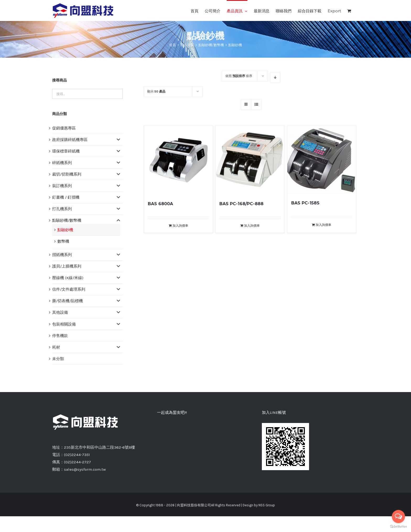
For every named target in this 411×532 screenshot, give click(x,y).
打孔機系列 (62, 209)
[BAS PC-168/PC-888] (250, 160)
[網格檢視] (256, 104)
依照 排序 (239, 76)
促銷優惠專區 (64, 128)
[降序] (275, 77)
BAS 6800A (160, 204)
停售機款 (60, 336)
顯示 (156, 91)
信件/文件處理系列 (69, 289)
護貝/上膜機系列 (67, 266)
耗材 (56, 347)
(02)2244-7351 (77, 455)
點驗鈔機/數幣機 (67, 220)
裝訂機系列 (62, 186)
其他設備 (60, 312)
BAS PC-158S (305, 203)
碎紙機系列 (62, 163)
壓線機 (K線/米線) (68, 278)
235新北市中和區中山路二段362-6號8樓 (99, 447)
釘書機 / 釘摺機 (66, 197)
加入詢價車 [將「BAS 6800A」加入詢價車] (180, 226)
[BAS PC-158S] (322, 160)
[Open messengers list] (398, 517)
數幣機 (63, 241)
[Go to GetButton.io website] (398, 527)
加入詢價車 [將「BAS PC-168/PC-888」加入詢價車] (252, 226)
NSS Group (267, 505)
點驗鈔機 (65, 230)
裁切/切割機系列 (67, 174)
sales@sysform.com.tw (85, 469)
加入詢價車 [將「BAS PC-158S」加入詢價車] (323, 225)
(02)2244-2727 (77, 462)
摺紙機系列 (62, 255)
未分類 (58, 359)
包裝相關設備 (64, 324)
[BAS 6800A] (178, 160)
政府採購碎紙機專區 (70, 140)
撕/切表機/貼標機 (67, 301)
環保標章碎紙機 (66, 151)
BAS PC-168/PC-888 (241, 204)
